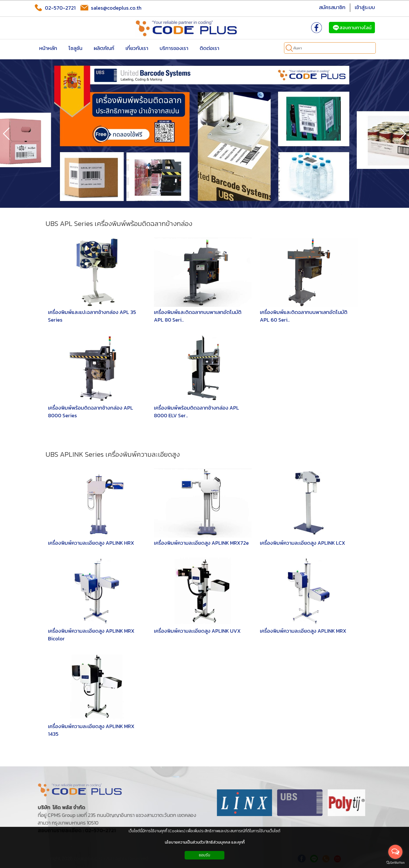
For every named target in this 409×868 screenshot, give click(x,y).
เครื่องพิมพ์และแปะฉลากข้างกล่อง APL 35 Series (92, 316)
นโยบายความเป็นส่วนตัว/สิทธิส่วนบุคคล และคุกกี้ (205, 842)
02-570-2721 (55, 8)
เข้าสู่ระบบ (365, 7)
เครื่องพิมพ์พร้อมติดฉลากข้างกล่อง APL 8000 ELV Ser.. (197, 412)
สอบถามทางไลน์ (352, 28)
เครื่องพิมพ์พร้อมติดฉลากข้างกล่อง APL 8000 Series (91, 412)
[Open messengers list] (395, 852)
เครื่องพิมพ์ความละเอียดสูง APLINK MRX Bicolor (91, 635)
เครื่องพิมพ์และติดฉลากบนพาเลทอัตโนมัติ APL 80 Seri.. (198, 316)
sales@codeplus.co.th (111, 8)
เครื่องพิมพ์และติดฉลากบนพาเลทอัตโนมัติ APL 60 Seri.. (304, 316)
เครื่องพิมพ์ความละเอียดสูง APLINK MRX (303, 631)
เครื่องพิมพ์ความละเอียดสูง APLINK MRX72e (201, 543)
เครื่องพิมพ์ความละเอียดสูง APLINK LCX (302, 543)
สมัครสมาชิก (332, 7)
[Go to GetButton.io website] (395, 862)
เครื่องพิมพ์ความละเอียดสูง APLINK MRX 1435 (91, 730)
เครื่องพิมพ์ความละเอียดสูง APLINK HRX (91, 543)
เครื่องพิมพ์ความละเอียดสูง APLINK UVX (197, 631)
